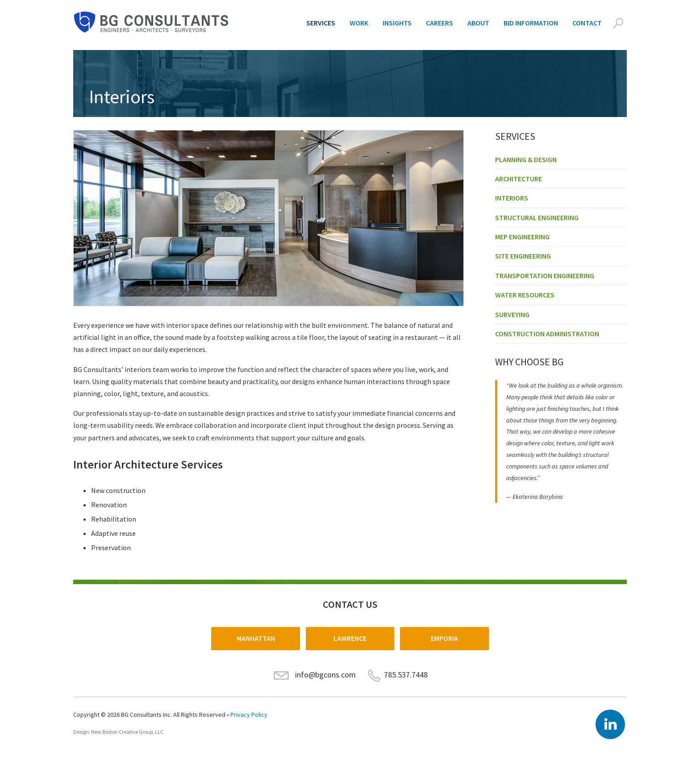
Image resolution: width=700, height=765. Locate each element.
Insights (397, 23)
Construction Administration (547, 334)
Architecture (519, 179)
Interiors (512, 198)
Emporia (444, 638)
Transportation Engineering (545, 276)
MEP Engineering (522, 237)
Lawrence (350, 638)
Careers (440, 23)
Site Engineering (523, 256)
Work (359, 23)
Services (321, 23)
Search (618, 23)
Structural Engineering (537, 217)
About (478, 23)
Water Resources (525, 295)
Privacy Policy (249, 715)
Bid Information (531, 23)
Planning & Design (526, 159)
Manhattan (256, 638)
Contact (587, 23)
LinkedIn (610, 724)
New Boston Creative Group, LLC (127, 732)
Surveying (512, 314)
